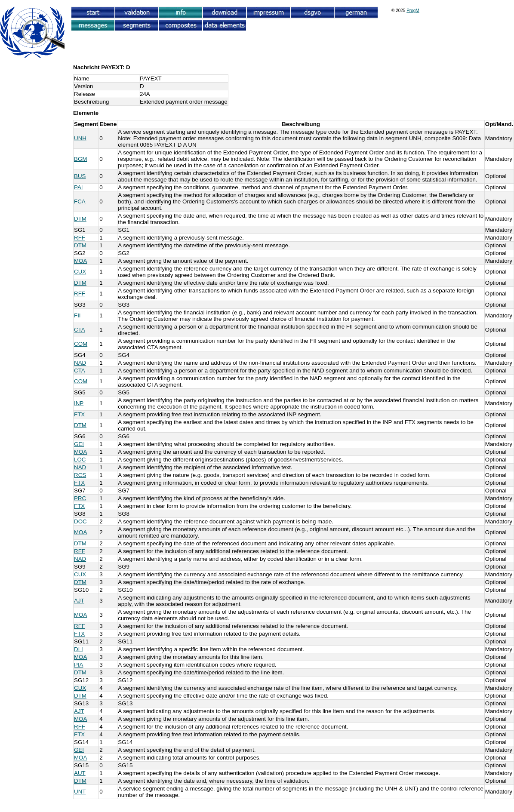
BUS (80, 176)
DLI (78, 649)
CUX (80, 272)
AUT (80, 773)
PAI (78, 187)
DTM (80, 219)
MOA (80, 261)
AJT (79, 601)
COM (81, 344)
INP (79, 403)
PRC (80, 498)
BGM (80, 159)
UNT (80, 792)
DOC (80, 521)
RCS (80, 475)
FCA (80, 201)
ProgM (413, 11)
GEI (79, 444)
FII (77, 315)
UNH (80, 138)
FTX (79, 414)
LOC (80, 460)
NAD (80, 363)
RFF (80, 238)
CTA (80, 330)
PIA (78, 665)
